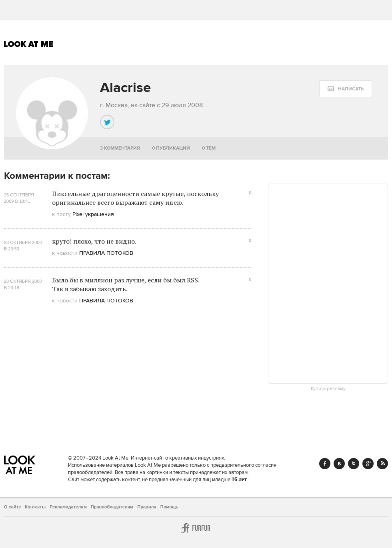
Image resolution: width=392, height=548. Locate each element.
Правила (147, 507)
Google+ (368, 464)
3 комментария (120, 148)
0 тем (209, 148)
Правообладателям (112, 507)
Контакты (35, 507)
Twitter (354, 464)
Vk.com (339, 464)
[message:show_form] (346, 89)
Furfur (196, 528)
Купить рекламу (328, 389)
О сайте (12, 507)
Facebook (325, 464)
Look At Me (29, 44)
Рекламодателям (68, 507)
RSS (382, 464)
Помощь (169, 507)
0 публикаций (171, 148)
